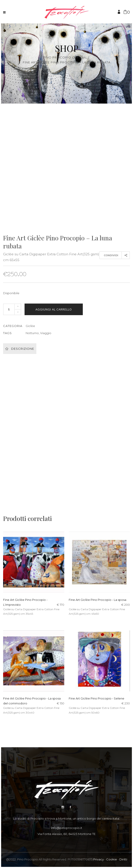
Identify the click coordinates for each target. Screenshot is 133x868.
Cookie (112, 859)
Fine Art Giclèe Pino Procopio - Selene (97, 698)
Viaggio (46, 333)
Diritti (123, 859)
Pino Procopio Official (65, 57)
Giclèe (30, 326)
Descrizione (20, 349)
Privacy (99, 859)
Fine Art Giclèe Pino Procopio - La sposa (98, 600)
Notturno (32, 333)
